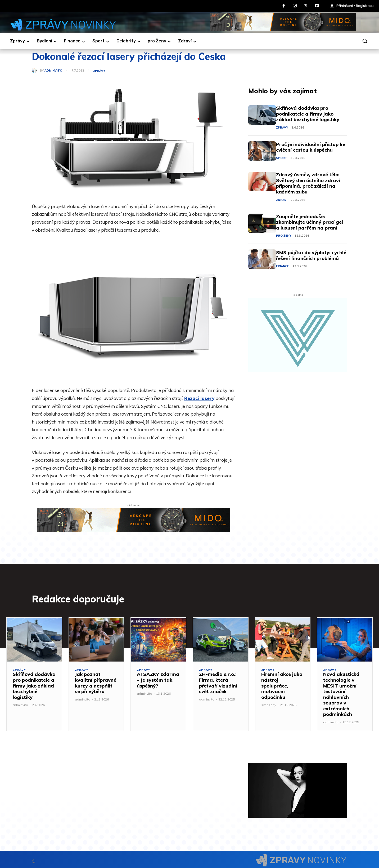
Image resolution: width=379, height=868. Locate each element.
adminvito (53, 71)
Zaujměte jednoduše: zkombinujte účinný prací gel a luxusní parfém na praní (310, 222)
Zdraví (282, 200)
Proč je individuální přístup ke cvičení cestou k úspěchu (311, 147)
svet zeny (269, 705)
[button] (365, 41)
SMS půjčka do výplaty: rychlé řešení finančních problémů (311, 255)
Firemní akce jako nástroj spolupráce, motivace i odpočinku (282, 686)
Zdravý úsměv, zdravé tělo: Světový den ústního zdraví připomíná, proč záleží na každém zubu (308, 183)
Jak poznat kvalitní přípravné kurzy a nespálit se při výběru (96, 683)
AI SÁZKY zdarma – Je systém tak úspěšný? (158, 680)
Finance (283, 266)
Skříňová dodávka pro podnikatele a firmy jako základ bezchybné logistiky (308, 114)
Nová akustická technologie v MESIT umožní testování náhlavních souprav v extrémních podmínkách (341, 694)
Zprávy (99, 71)
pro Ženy (284, 236)
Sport (282, 158)
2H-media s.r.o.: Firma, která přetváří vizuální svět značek (218, 683)
